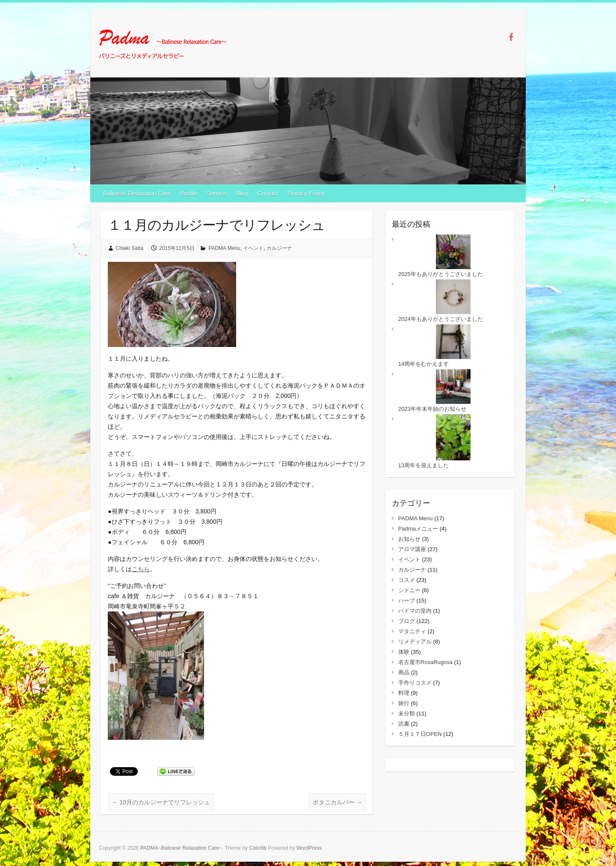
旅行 (404, 703)
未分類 (407, 713)
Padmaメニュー (418, 529)
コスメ (407, 580)
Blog (242, 193)
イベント (253, 248)
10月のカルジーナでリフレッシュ (161, 802)
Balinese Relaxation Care (137, 193)
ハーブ (407, 601)
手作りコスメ (415, 683)
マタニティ (412, 631)
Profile (189, 193)
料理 (404, 693)
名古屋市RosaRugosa (425, 662)
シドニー (409, 590)
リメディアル (415, 642)
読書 (404, 724)
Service (217, 193)
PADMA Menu (224, 248)
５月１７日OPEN (420, 734)
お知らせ (409, 539)
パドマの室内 (415, 611)
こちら (141, 569)
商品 (404, 672)
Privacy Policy (306, 193)
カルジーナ (279, 248)
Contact (267, 193)
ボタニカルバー (338, 802)
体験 (404, 652)
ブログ (407, 621)
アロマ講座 (412, 549)
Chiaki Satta (130, 248)
